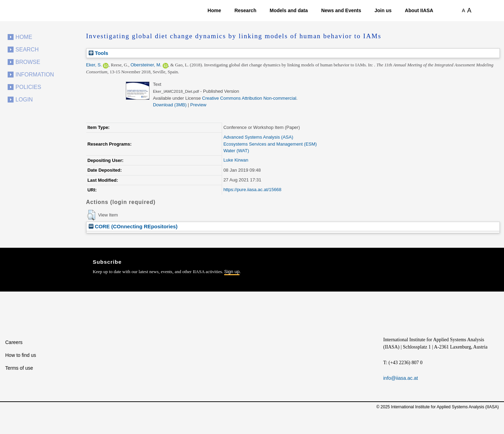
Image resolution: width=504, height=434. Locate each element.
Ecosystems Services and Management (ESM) (270, 144)
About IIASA (419, 10)
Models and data (289, 10)
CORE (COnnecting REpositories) (133, 226)
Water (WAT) (236, 151)
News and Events (341, 10)
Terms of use (19, 368)
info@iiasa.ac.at (401, 378)
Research (245, 10)
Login (24, 100)
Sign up (232, 272)
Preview (198, 105)
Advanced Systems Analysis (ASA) (258, 137)
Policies (29, 87)
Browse (28, 62)
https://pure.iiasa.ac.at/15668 (253, 190)
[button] (91, 215)
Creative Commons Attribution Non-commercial (249, 98)
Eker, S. (94, 65)
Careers (14, 342)
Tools (99, 53)
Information (35, 75)
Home (214, 10)
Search (27, 50)
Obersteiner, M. (146, 65)
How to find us (21, 355)
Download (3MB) (170, 105)
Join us (383, 10)
